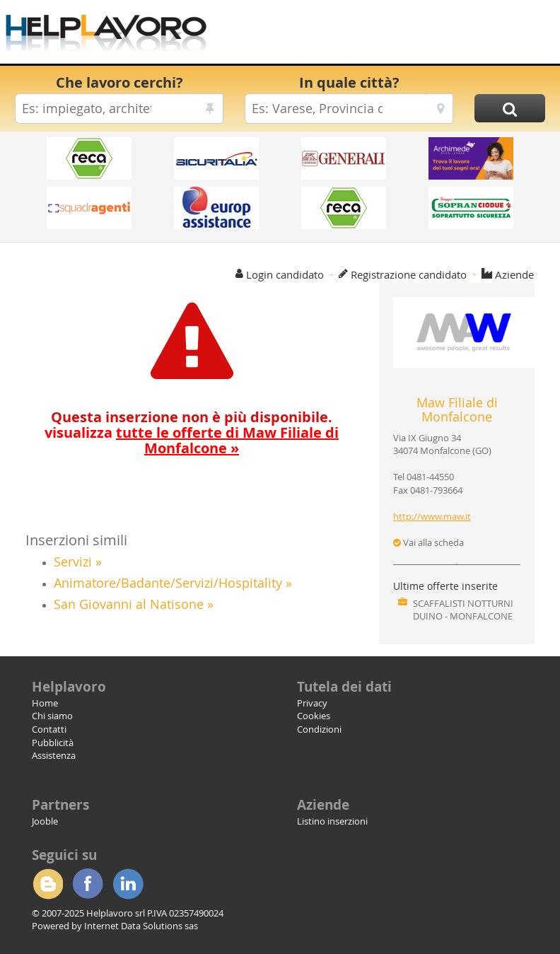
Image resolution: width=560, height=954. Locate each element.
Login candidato (285, 274)
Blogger (47, 884)
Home (45, 703)
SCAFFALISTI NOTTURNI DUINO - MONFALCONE (463, 610)
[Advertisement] (386, 35)
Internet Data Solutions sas (141, 926)
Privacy (312, 703)
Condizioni (319, 729)
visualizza (192, 440)
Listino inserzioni (332, 821)
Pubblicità (53, 743)
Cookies (314, 716)
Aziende (514, 274)
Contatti (49, 729)
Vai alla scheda (428, 542)
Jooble (45, 821)
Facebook (88, 884)
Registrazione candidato (409, 274)
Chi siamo (52, 716)
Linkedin (128, 884)
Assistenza (54, 755)
